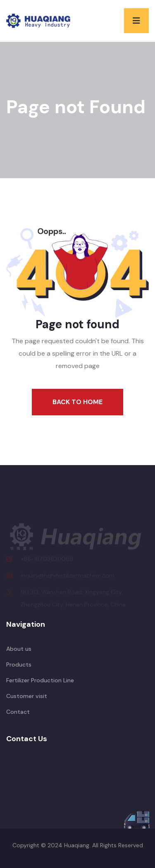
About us (19, 649)
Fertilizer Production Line (40, 680)
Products (19, 664)
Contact (18, 712)
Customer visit (27, 696)
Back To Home (77, 402)
